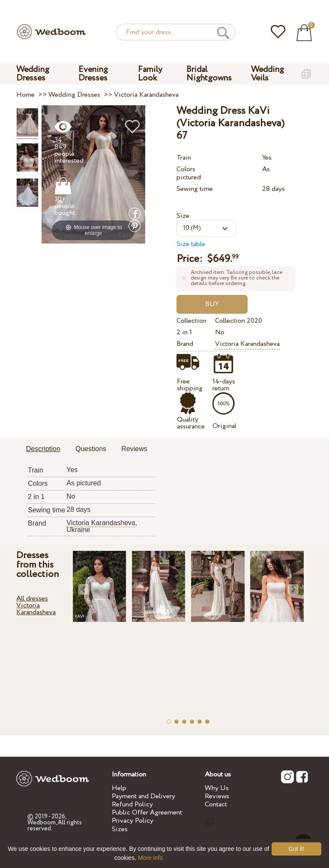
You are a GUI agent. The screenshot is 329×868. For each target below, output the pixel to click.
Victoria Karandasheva (247, 344)
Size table (191, 244)
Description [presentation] (43, 449)
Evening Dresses (93, 74)
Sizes (120, 829)
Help (119, 788)
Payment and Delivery (144, 796)
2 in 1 (184, 332)
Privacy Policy (133, 821)
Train (184, 158)
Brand (185, 344)
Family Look (150, 74)
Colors (186, 169)
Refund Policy (132, 804)
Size (183, 216)
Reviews (217, 796)
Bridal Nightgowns (209, 74)
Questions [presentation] (91, 449)
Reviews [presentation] (134, 449)
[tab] (43, 449)
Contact (216, 804)
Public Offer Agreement (147, 813)
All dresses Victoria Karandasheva (36, 605)
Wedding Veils (268, 74)
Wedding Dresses (33, 74)
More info (150, 858)
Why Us (217, 788)
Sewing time (195, 189)
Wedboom (42, 823)
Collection (191, 321)
